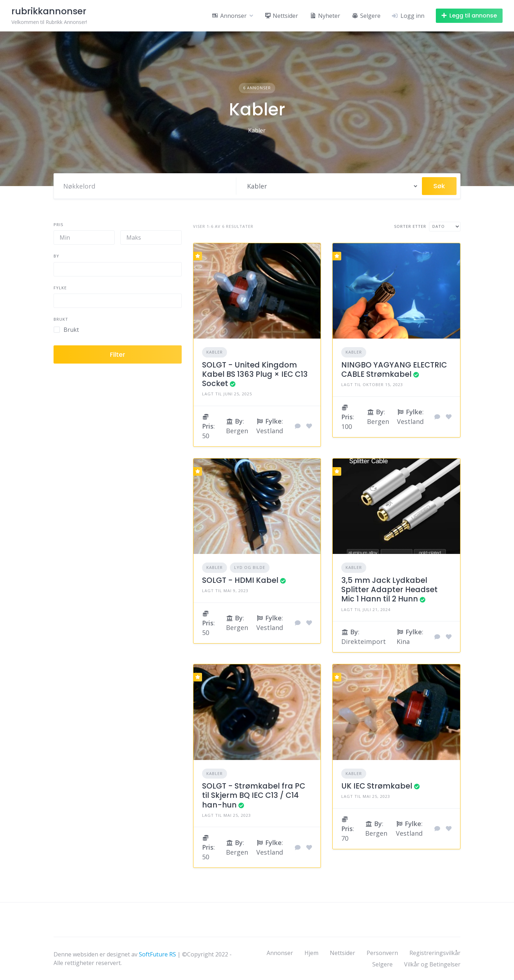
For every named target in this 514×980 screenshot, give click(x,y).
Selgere (382, 964)
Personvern (382, 953)
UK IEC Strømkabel (377, 786)
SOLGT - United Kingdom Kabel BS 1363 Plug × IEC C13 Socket (255, 374)
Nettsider (342, 953)
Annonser (280, 953)
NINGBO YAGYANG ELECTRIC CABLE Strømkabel (394, 369)
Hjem (311, 953)
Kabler (215, 352)
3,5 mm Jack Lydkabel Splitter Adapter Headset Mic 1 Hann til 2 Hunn (389, 590)
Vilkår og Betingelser (432, 964)
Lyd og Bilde (250, 567)
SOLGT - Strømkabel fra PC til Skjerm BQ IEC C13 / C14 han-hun (254, 795)
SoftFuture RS (157, 954)
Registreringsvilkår (435, 953)
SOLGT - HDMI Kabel (240, 580)
